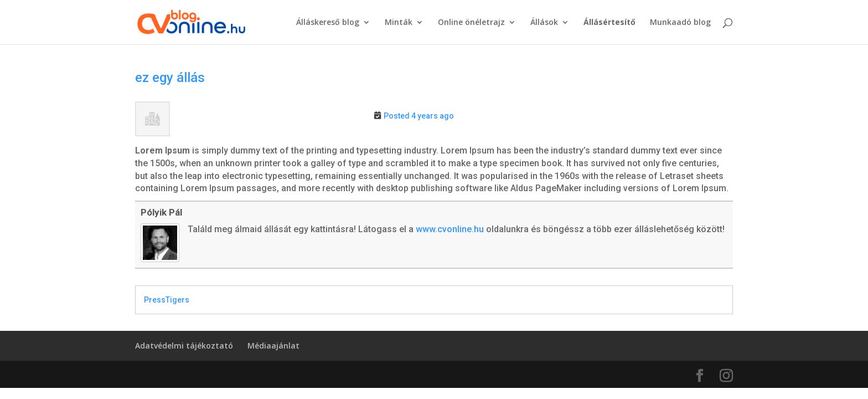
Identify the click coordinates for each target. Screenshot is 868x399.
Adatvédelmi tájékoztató (184, 346)
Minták (399, 23)
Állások (544, 23)
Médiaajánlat (273, 346)
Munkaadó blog (680, 23)
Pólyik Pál (161, 212)
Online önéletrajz (471, 23)
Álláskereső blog (328, 23)
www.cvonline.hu (450, 229)
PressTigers (167, 300)
